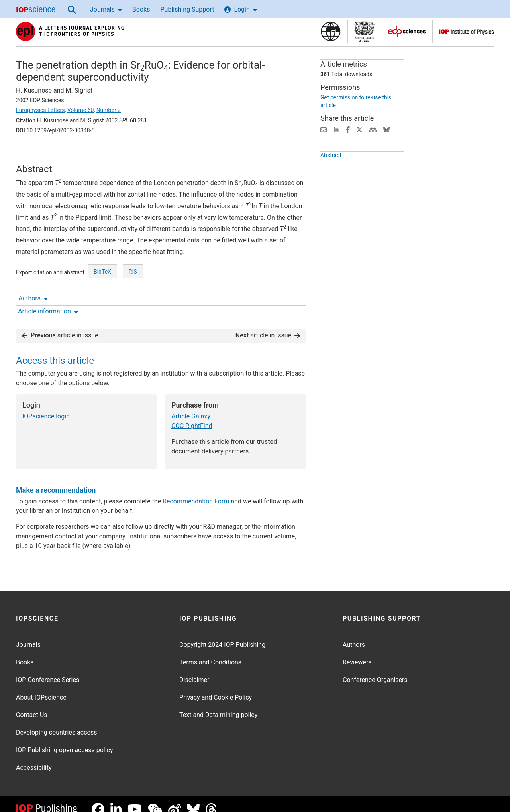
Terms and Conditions (210, 652)
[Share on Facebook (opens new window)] (348, 129)
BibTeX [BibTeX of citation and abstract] (102, 297)
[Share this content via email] (324, 129)
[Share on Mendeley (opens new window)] (373, 129)
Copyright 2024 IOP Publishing (222, 635)
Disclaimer (194, 670)
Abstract (331, 170)
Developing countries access (57, 722)
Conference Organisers (375, 670)
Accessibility (34, 758)
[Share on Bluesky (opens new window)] (386, 129)
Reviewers (357, 652)
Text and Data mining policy (218, 705)
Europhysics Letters (40, 110)
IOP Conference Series (48, 670)
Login (240, 9)
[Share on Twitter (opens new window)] (359, 129)
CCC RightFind (192, 415)
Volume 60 (81, 110)
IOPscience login (46, 406)
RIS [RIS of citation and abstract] (133, 297)
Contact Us (32, 705)
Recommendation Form (196, 491)
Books (141, 9)
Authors (33, 153)
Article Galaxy (191, 406)
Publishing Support (187, 9)
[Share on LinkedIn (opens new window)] (336, 129)
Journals (106, 9)
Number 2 (109, 110)
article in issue (60, 325)
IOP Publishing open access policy (65, 740)
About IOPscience (41, 687)
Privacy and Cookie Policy (216, 687)
